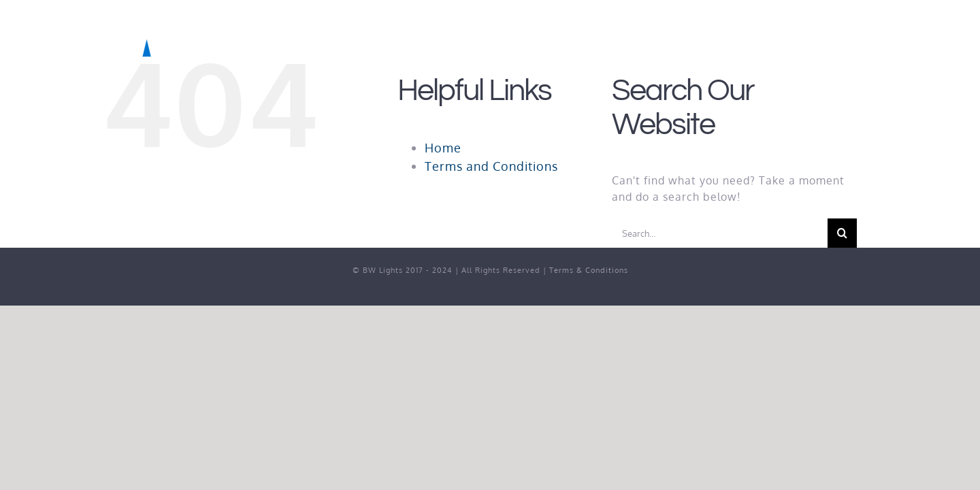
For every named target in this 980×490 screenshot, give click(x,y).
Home (443, 148)
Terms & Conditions (589, 270)
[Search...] (720, 233)
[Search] (842, 233)
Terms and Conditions (491, 166)
